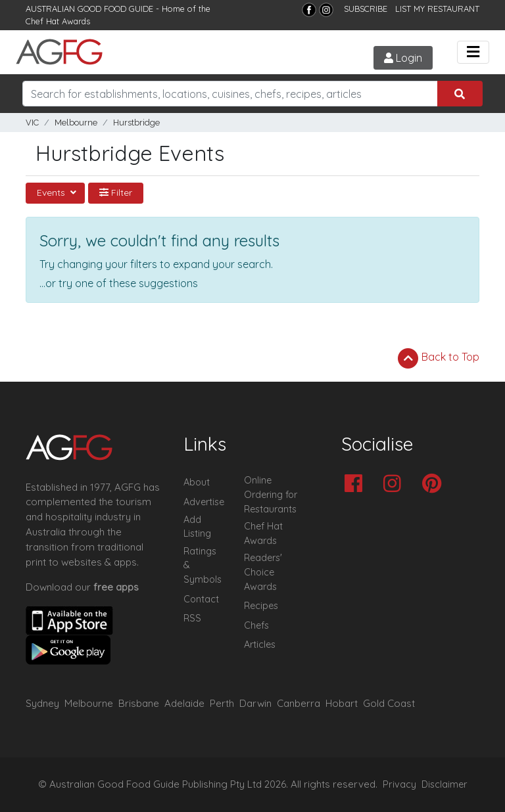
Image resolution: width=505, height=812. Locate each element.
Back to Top (439, 358)
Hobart (342, 703)
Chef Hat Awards (58, 21)
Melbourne (76, 123)
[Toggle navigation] (473, 52)
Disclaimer (445, 784)
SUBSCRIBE (366, 9)
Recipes (261, 606)
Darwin (255, 703)
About (197, 482)
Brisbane (139, 703)
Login (403, 58)
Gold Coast (389, 703)
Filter (116, 192)
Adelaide (184, 703)
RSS (192, 618)
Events (52, 192)
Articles (260, 644)
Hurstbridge (136, 123)
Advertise (204, 502)
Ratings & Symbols (203, 565)
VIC (32, 123)
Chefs (256, 625)
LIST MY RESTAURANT (437, 9)
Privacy (399, 784)
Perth (222, 703)
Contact (201, 599)
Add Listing (197, 527)
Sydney (42, 703)
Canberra (299, 703)
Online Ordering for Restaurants (271, 494)
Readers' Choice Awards (263, 572)
